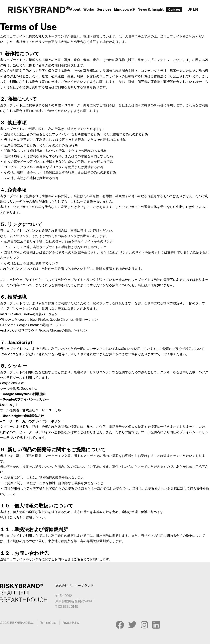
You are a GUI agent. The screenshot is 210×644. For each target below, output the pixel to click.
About (75, 9)
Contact (174, 9)
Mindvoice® (124, 9)
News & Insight (151, 9)
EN (195, 9)
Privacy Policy (71, 623)
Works (89, 9)
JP (190, 9)
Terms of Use (48, 623)
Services (104, 9)
